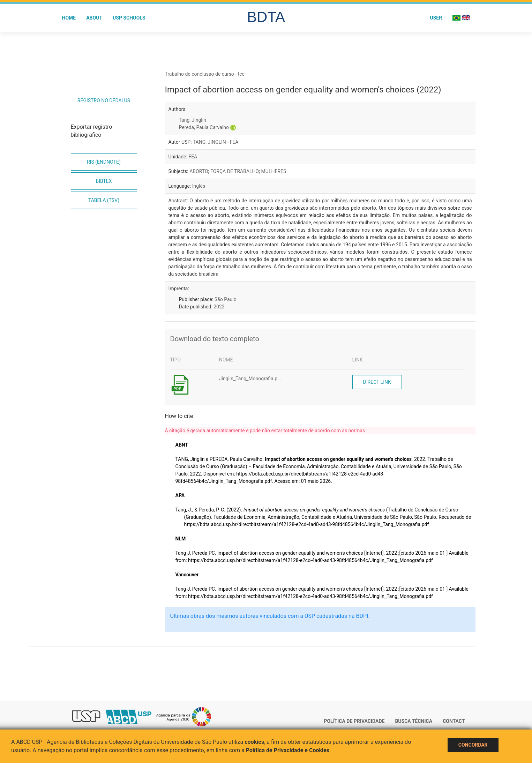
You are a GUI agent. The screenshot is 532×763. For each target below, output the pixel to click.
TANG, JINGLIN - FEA (216, 142)
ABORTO (199, 171)
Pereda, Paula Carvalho (204, 127)
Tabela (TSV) (104, 200)
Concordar (473, 745)
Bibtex (104, 181)
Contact (454, 721)
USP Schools (129, 18)
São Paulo (226, 299)
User (436, 18)
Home (69, 18)
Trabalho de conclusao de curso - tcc (205, 74)
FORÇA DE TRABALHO (235, 171)
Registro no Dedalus (104, 100)
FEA (193, 157)
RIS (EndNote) (104, 162)
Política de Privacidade (354, 721)
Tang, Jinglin (193, 120)
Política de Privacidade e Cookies (288, 750)
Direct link (377, 382)
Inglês (199, 186)
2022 (219, 307)
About (94, 18)
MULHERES (274, 171)
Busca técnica (414, 721)
